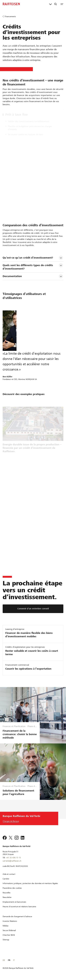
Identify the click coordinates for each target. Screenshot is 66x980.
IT (14, 960)
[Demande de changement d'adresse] (17, 916)
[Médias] (6, 926)
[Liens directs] (50, 4)
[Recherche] (56, 4)
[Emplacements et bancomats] (14, 902)
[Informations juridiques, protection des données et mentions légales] (30, 883)
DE (4, 960)
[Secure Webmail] (9, 930)
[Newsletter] (7, 897)
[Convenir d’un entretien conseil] (33, 609)
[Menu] (62, 4)
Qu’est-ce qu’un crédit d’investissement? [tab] (28, 258)
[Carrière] (6, 879)
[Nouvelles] (7, 893)
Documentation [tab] (12, 276)
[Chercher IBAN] (9, 935)
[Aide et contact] (9, 874)
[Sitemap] (6, 940)
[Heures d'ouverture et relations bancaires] (19, 907)
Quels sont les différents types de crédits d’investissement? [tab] (28, 267)
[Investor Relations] (10, 921)
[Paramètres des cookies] (12, 888)
